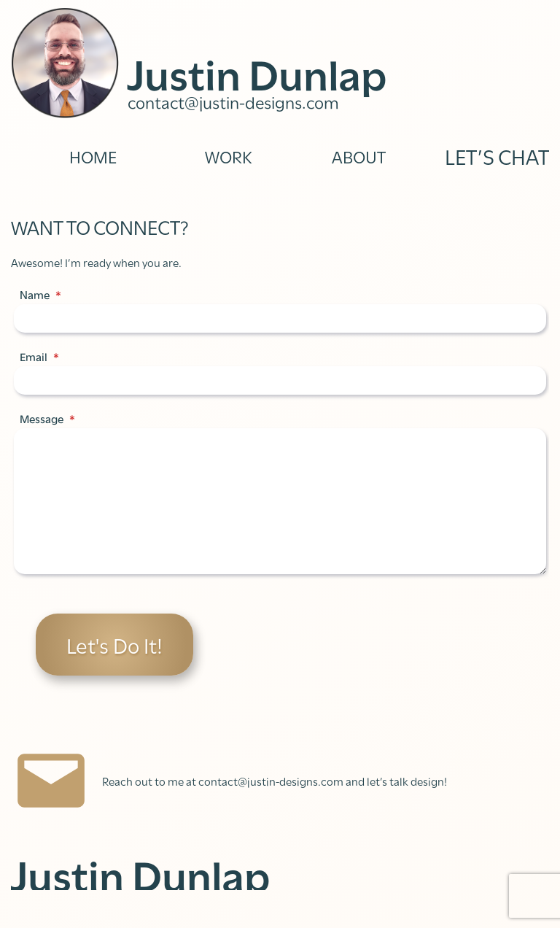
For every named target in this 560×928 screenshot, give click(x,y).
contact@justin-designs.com (233, 101)
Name (40, 295)
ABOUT (359, 156)
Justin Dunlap (257, 71)
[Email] (280, 380)
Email (39, 357)
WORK (228, 156)
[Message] (280, 501)
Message (47, 419)
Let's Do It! (114, 645)
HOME (93, 156)
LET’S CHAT (497, 156)
